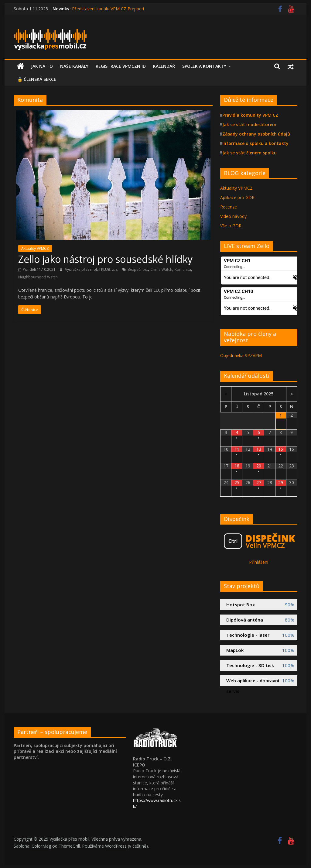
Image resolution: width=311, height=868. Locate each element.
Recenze (229, 207)
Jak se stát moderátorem (249, 124)
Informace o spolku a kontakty (255, 143)
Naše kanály (74, 66)
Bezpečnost (138, 269)
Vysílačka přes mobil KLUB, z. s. (92, 269)
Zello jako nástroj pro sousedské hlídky (105, 259)
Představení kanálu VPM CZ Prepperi (108, 9)
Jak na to (42, 66)
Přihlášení (259, 562)
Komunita (183, 269)
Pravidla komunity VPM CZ (250, 115)
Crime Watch (161, 269)
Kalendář (164, 66)
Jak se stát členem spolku (249, 153)
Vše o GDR (231, 226)
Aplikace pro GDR (237, 197)
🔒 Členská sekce (37, 79)
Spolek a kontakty (204, 66)
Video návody (233, 216)
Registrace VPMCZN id (121, 66)
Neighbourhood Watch (38, 277)
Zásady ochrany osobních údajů (256, 134)
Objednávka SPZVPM (241, 355)
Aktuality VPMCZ (35, 248)
